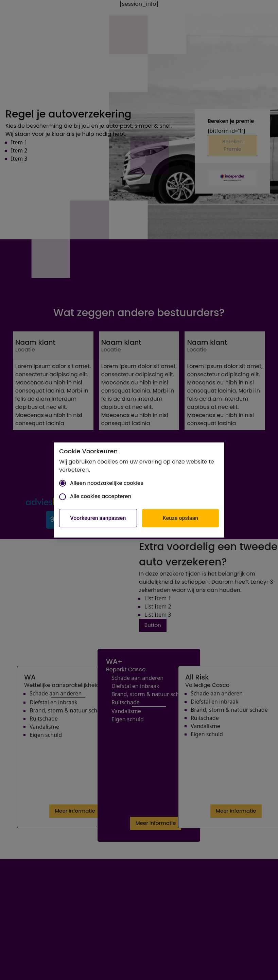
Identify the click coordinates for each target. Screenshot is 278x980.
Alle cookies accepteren (95, 496)
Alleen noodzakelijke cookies (101, 483)
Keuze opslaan (180, 518)
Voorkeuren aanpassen (98, 518)
